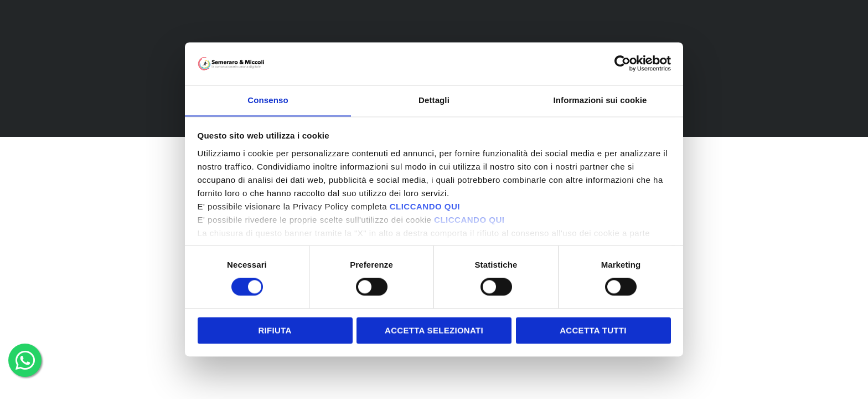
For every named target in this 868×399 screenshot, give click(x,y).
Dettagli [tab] (434, 100)
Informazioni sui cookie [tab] (600, 100)
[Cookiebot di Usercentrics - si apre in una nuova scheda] (622, 63)
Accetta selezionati (434, 331)
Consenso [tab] (268, 100)
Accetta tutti (593, 331)
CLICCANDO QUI (425, 207)
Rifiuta (275, 331)
